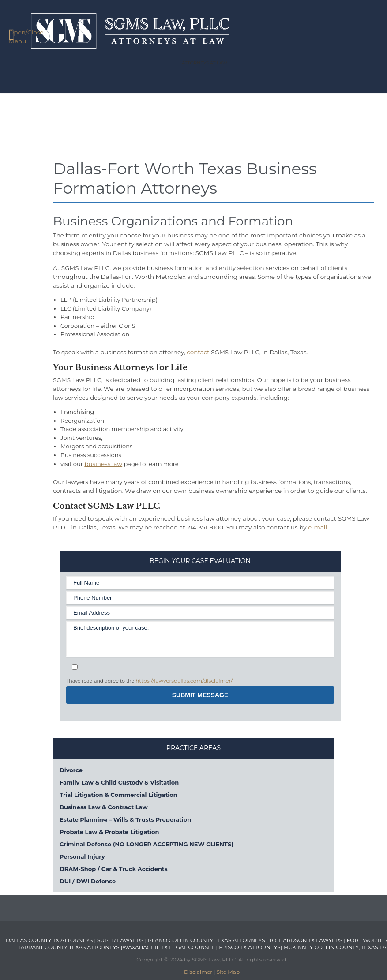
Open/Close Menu (21, 36)
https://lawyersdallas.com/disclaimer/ (184, 681)
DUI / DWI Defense (88, 881)
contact (198, 352)
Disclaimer (198, 972)
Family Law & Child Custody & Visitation (119, 782)
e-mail (317, 527)
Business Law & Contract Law (104, 807)
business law (103, 464)
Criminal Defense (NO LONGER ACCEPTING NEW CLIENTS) (147, 844)
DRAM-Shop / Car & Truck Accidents (114, 869)
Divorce (71, 770)
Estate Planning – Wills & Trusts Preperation (125, 819)
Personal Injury (82, 856)
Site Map (228, 972)
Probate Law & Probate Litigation (109, 832)
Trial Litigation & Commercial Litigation (118, 795)
